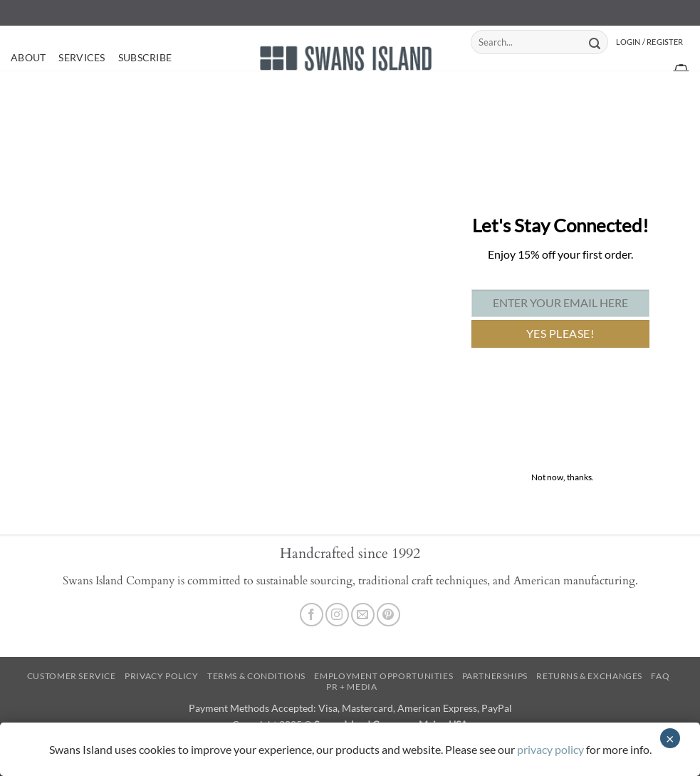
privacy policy (550, 749)
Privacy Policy (162, 676)
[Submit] (595, 42)
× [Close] (670, 738)
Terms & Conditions (256, 676)
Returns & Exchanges (589, 676)
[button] (649, 42)
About (28, 57)
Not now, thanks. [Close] (563, 477)
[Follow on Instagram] (337, 615)
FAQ (660, 676)
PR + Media (351, 687)
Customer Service (72, 676)
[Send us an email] (363, 615)
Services (82, 57)
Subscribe (145, 57)
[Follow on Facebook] (312, 615)
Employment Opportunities (383, 676)
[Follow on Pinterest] (388, 615)
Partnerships (495, 676)
